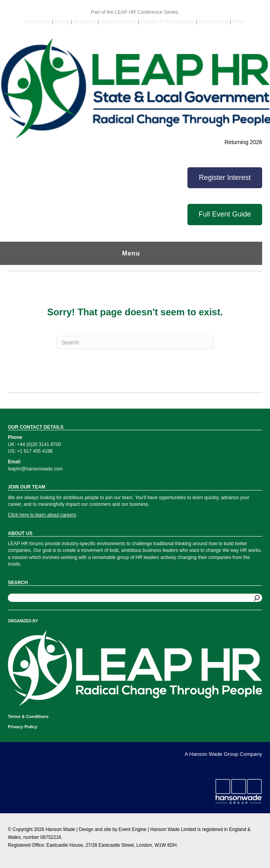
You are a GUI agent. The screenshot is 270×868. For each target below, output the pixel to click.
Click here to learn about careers (42, 515)
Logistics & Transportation (167, 22)
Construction (38, 22)
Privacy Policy (23, 727)
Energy (63, 22)
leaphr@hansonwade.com (35, 469)
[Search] (135, 342)
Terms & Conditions (28, 716)
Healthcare (85, 22)
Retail (239, 22)
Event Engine (133, 829)
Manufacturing (213, 22)
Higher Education (118, 22)
